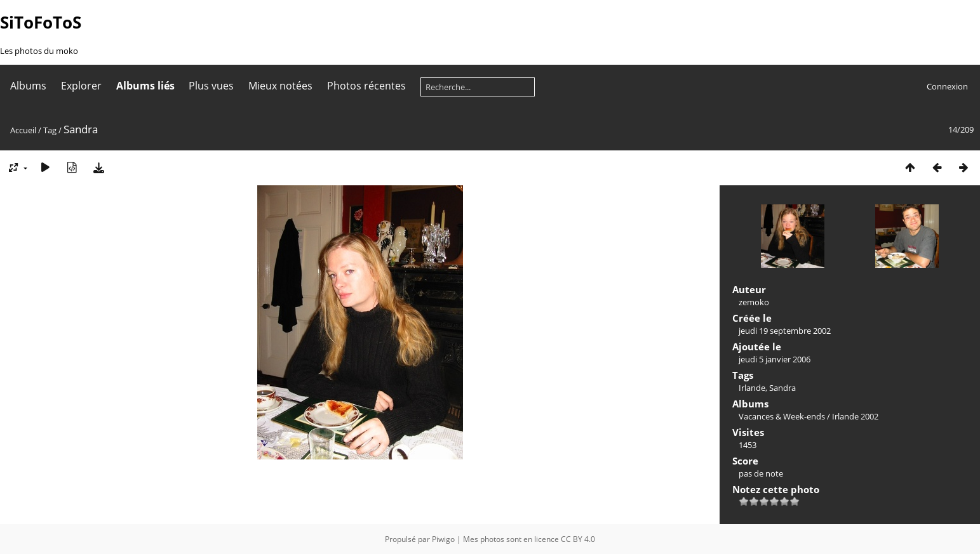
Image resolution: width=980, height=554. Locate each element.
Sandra (782, 388)
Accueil (23, 130)
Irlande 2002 (855, 416)
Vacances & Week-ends (782, 416)
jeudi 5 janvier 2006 (775, 359)
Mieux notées (280, 86)
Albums (28, 86)
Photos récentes (366, 86)
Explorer (81, 86)
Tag (50, 130)
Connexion (947, 86)
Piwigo (443, 539)
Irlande (752, 388)
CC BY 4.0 (578, 539)
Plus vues (211, 86)
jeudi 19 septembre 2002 (785, 331)
